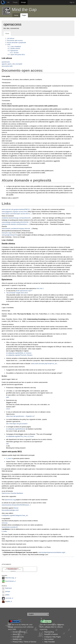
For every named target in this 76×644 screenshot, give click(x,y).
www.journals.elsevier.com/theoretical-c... (15, 224)
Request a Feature (51, 634)
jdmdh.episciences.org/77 (24, 291)
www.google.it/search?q (10, 235)
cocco (8, 409)
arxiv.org (5, 523)
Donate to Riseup (19, 632)
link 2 (42, 288)
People (15, 2)
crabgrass (60, 625)
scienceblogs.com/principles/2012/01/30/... (16, 222)
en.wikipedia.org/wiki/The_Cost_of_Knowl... (20, 436)
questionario (6, 62)
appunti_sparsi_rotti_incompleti (12, 64)
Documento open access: (14, 41)
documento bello (7, 66)
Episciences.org (10, 500)
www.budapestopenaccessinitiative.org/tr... (52, 552)
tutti (7, 444)
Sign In (72, 2)
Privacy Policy (18, 642)
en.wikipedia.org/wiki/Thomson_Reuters (19, 355)
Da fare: (14, 53)
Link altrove (10, 38)
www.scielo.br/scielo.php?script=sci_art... (44, 364)
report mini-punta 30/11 (16, 55)
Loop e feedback (14, 47)
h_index (9, 458)
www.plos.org (6, 233)
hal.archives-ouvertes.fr (9, 527)
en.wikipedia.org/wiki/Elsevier (16, 429)
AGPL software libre (47, 627)
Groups (23, 2)
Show (7, 33)
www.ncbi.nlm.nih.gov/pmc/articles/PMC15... (16, 209)
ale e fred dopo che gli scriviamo (17, 424)
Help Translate (50, 642)
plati (8, 397)
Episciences (13, 51)
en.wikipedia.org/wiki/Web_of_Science (19, 353)
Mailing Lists (17, 639)
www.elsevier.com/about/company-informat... (16, 228)
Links (8, 45)
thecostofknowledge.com (10, 510)
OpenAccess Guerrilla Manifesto (12, 493)
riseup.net (25, 625)
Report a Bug (49, 632)
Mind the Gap (24, 10)
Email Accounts (18, 637)
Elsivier (16, 508)
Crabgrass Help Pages (52, 637)
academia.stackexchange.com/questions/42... (17, 218)
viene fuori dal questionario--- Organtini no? (20, 416)
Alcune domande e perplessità (16, 43)
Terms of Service (30, 642)
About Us (16, 634)
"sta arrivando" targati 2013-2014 (17, 293)
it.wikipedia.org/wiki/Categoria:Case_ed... (15, 515)
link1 (38, 288)
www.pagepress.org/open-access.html (14, 212)
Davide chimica (14, 49)
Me (8, 2)
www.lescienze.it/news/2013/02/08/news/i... (16, 505)
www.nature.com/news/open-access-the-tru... (17, 214)
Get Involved (49, 639)
